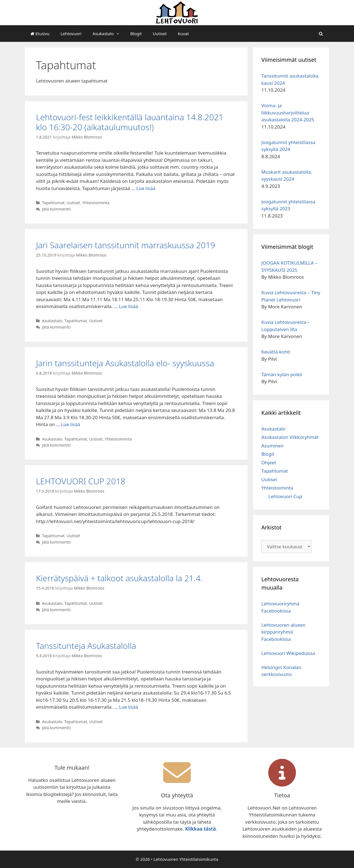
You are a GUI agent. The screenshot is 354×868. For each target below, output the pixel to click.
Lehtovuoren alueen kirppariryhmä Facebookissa (283, 632)
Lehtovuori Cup (285, 496)
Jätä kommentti (56, 209)
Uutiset (160, 34)
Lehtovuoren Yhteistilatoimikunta (186, 859)
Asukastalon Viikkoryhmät (290, 437)
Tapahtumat (53, 203)
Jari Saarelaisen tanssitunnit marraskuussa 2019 (126, 245)
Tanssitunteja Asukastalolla (86, 646)
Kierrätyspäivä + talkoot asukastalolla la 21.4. (119, 578)
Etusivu (40, 34)
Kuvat (183, 34)
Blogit (136, 34)
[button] (119, 34)
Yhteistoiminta (96, 203)
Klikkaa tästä (200, 829)
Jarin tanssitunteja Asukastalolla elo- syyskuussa (125, 363)
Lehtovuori (71, 34)
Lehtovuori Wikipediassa (288, 653)
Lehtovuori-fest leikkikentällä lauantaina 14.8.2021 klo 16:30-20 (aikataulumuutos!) (130, 122)
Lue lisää (146, 188)
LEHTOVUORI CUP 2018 (81, 481)
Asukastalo (109, 34)
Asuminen (272, 446)
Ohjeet (269, 463)
